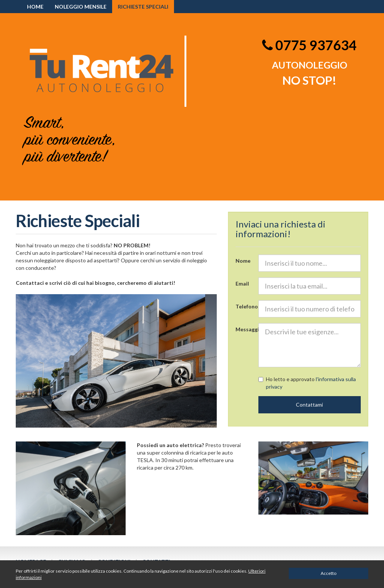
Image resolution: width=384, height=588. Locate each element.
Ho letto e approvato (307, 383)
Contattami (309, 405)
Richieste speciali (143, 7)
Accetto (328, 573)
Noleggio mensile (81, 7)
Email (242, 284)
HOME (35, 7)
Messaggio (244, 329)
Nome (243, 261)
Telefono (244, 306)
